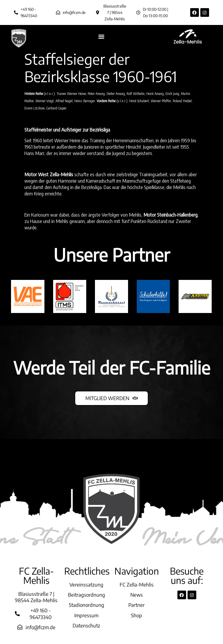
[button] (101, 36)
